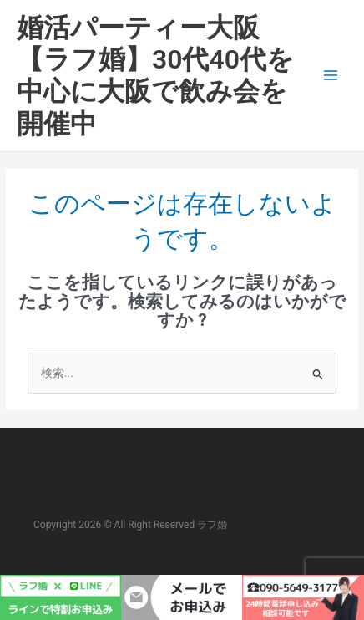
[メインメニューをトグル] (331, 76)
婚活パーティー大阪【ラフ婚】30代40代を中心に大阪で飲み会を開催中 (155, 76)
